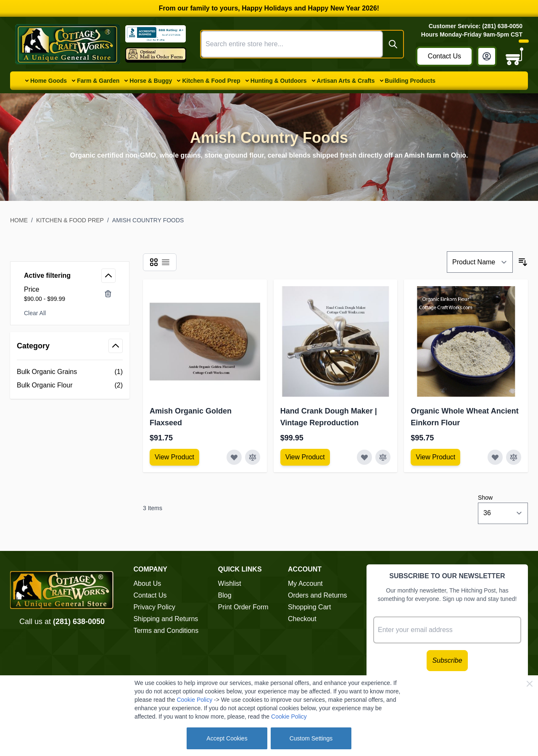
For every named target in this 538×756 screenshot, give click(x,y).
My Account (305, 583)
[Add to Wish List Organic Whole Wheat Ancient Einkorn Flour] (495, 457)
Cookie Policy (194, 700)
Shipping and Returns (166, 619)
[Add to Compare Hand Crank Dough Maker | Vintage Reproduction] (383, 457)
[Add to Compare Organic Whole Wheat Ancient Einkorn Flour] (514, 457)
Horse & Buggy (151, 81)
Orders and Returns (318, 595)
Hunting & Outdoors (279, 81)
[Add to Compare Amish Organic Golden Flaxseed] (253, 457)
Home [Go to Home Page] (19, 220)
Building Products (410, 81)
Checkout (302, 619)
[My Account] (487, 56)
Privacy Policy (154, 607)
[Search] (393, 44)
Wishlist (230, 583)
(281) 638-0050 (79, 622)
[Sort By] (480, 262)
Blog (225, 595)
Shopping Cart (309, 607)
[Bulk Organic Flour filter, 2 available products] (70, 385)
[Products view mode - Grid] (154, 262)
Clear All (35, 313)
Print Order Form (243, 607)
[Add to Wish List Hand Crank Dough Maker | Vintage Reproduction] (364, 457)
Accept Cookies (227, 738)
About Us (147, 583)
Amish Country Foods (148, 220)
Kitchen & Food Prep (211, 81)
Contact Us (444, 56)
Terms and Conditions (166, 631)
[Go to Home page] (68, 44)
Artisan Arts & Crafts (346, 81)
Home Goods (49, 81)
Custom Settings (311, 738)
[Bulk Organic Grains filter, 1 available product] (70, 372)
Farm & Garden (98, 81)
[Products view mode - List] (166, 262)
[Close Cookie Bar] (530, 684)
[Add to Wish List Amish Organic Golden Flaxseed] (234, 457)
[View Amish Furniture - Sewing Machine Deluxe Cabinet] (174, 457)
